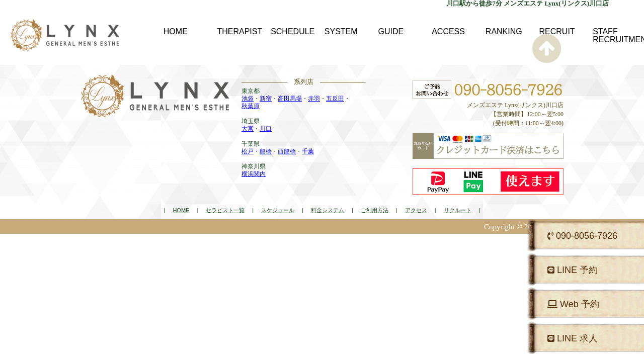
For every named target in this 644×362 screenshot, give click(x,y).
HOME (181, 210)
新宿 (266, 99)
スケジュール (278, 210)
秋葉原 (251, 106)
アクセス (416, 210)
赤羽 (314, 99)
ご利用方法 (375, 210)
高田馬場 (290, 99)
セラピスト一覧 (225, 210)
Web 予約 (573, 304)
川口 (266, 129)
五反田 (335, 99)
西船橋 (287, 151)
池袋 (248, 99)
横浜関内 (254, 174)
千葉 (308, 151)
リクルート (458, 210)
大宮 (248, 129)
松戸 (248, 151)
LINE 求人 (573, 338)
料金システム (328, 210)
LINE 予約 (573, 270)
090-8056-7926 (582, 236)
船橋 (266, 151)
